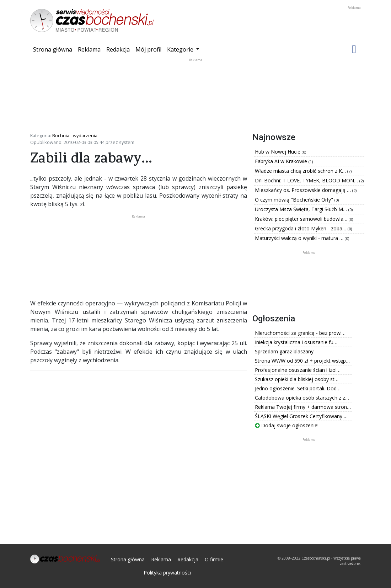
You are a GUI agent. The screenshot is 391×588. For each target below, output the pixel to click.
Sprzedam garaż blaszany (284, 351)
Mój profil (148, 49)
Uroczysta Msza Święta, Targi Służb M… (302, 209)
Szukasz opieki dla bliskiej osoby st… (297, 379)
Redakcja (118, 49)
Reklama (89, 49)
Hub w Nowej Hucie (278, 152)
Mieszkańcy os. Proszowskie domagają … (304, 190)
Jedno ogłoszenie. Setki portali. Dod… (298, 388)
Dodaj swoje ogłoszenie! (287, 425)
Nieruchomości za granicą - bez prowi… (300, 333)
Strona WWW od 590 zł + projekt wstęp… (302, 361)
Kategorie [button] (181, 49)
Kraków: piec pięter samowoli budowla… (302, 219)
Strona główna (54, 49)
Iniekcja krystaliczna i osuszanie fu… (296, 342)
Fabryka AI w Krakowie (282, 161)
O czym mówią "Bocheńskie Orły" (295, 200)
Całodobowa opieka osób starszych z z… (302, 398)
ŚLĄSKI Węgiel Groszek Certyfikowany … (301, 416)
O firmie (214, 559)
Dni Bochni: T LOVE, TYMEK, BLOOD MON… (307, 180)
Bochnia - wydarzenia (75, 135)
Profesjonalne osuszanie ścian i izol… (298, 370)
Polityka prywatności (167, 573)
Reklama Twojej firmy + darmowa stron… (303, 407)
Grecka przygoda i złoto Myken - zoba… (301, 228)
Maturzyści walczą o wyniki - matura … (300, 238)
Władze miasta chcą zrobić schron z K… (301, 171)
